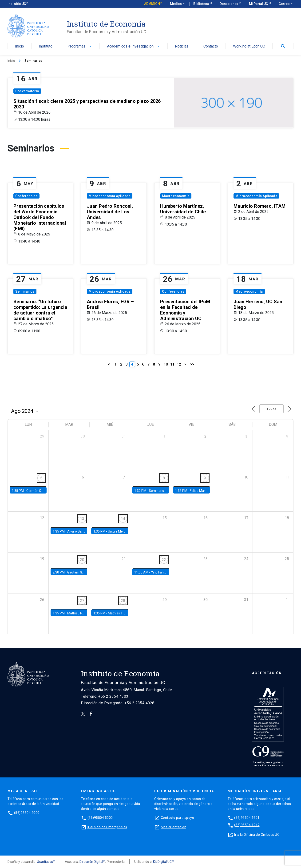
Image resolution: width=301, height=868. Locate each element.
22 (164, 560)
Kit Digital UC (162, 862)
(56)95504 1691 (247, 817)
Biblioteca (201, 4)
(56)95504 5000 (100, 817)
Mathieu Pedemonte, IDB (86, 613)
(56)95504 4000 (27, 812)
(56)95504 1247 (247, 825)
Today (271, 409)
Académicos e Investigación (134, 46)
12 (179, 364)
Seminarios (25, 291)
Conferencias (26, 196)
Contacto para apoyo (178, 817)
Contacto (211, 46)
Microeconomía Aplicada (110, 196)
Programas (80, 46)
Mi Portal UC (259, 4)
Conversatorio (27, 91)
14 (123, 519)
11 (172, 364)
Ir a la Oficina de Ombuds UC (257, 834)
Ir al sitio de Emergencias (107, 827)
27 (82, 601)
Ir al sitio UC (17, 4)
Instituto (46, 46)
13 (82, 519)
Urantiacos (45, 862)
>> (192, 364)
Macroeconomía (176, 196)
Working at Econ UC (249, 46)
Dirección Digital (91, 862)
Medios (178, 4)
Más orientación (174, 827)
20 (82, 560)
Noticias (182, 46)
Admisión (152, 4)
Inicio (20, 46)
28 (123, 601)
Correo (286, 4)
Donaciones (229, 4)
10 (166, 364)
